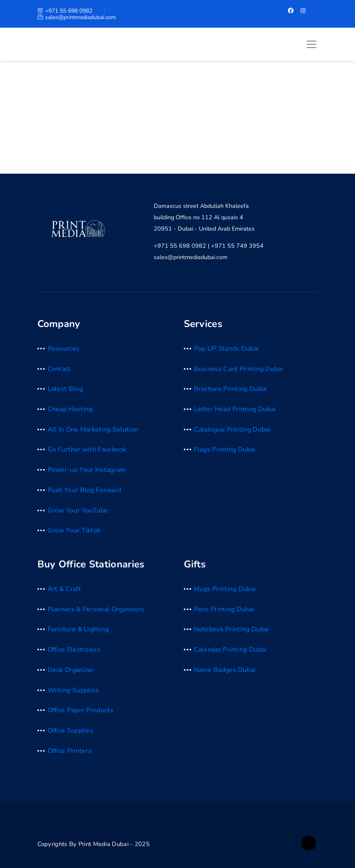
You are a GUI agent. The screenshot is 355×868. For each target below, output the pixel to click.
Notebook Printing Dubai (232, 629)
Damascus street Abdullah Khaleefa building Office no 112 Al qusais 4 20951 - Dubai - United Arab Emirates (204, 217)
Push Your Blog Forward (85, 490)
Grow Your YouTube (78, 510)
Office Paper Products (81, 710)
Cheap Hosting (70, 409)
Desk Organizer (71, 670)
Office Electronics (74, 650)
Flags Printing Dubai (225, 449)
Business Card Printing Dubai (238, 369)
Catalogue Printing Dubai (232, 430)
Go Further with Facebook (87, 449)
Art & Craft (64, 589)
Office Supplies (71, 731)
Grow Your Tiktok (74, 530)
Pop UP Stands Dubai (227, 349)
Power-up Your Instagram (87, 470)
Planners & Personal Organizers (96, 609)
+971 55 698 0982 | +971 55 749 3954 (209, 246)
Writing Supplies (73, 690)
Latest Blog (65, 389)
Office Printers (70, 751)
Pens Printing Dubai (224, 609)
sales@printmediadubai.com (77, 17)
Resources (64, 349)
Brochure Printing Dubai (231, 389)
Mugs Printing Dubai (225, 589)
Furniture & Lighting (78, 629)
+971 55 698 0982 (65, 11)
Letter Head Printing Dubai (235, 409)
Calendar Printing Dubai (230, 650)
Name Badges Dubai (225, 670)
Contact (59, 369)
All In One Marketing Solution (93, 430)
